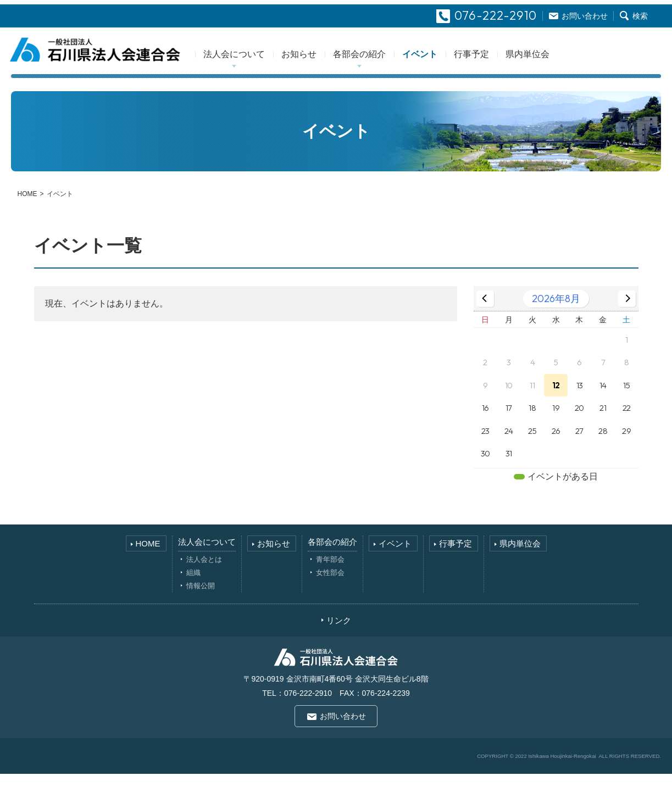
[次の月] (627, 311)
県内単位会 (558, 65)
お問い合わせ (343, 729)
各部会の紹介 (390, 65)
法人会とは (204, 572)
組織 (193, 585)
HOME (27, 206)
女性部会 (330, 585)
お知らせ (329, 65)
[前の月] (485, 311)
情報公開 (201, 598)
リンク (339, 633)
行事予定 (502, 65)
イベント (450, 65)
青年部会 (330, 572)
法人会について (264, 65)
